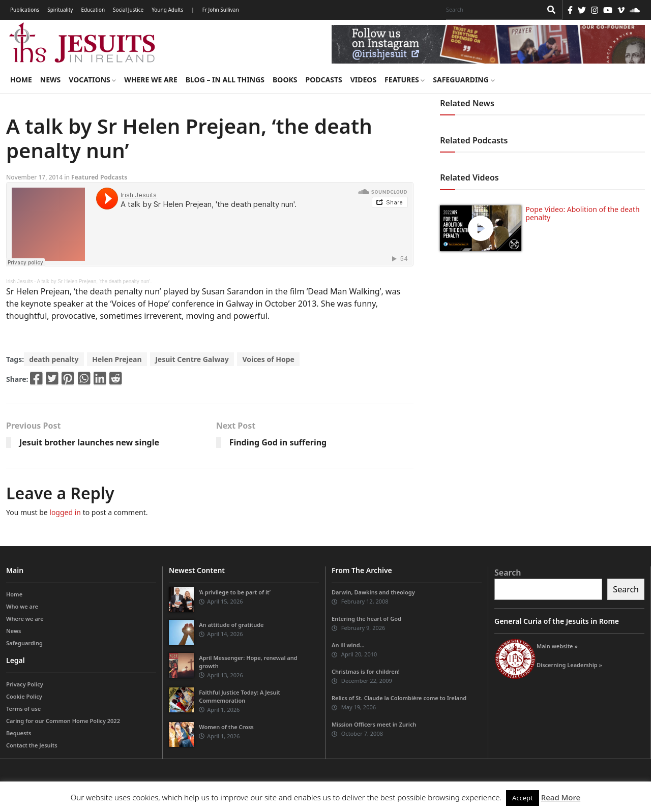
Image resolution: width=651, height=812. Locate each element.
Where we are (151, 80)
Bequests (19, 733)
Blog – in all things (225, 80)
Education (93, 10)
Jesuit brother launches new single (89, 442)
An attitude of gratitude (231, 625)
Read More (561, 797)
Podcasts (323, 80)
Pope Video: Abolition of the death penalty (582, 214)
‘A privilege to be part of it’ (235, 592)
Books (285, 80)
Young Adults (167, 10)
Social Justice (128, 10)
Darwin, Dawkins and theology (373, 592)
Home (21, 80)
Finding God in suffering (278, 442)
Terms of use (23, 709)
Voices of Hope (268, 359)
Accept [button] (523, 798)
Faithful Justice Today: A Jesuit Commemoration (240, 696)
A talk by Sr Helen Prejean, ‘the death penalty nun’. (95, 281)
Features (405, 80)
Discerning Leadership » (569, 665)
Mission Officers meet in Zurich (374, 724)
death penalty (54, 359)
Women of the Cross (226, 727)
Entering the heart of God (366, 619)
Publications (25, 10)
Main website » (557, 646)
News (50, 80)
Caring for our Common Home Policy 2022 (63, 721)
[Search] (491, 10)
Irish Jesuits (20, 281)
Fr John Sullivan (221, 10)
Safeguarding (464, 80)
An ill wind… (348, 645)
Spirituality (60, 10)
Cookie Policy (24, 696)
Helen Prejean (117, 359)
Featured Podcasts (99, 177)
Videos (363, 80)
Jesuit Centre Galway (192, 359)
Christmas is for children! (366, 671)
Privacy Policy (25, 684)
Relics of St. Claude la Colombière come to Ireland (399, 698)
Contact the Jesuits (32, 745)
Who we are (22, 606)
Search (508, 573)
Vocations (92, 80)
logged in (65, 512)
